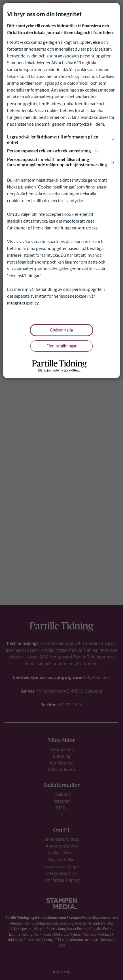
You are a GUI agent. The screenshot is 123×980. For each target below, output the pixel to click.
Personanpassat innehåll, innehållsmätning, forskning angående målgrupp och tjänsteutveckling (61, 162)
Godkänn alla (61, 330)
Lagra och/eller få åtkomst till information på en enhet (61, 140)
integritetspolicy (23, 303)
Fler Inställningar (61, 346)
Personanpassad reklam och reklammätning (53, 151)
